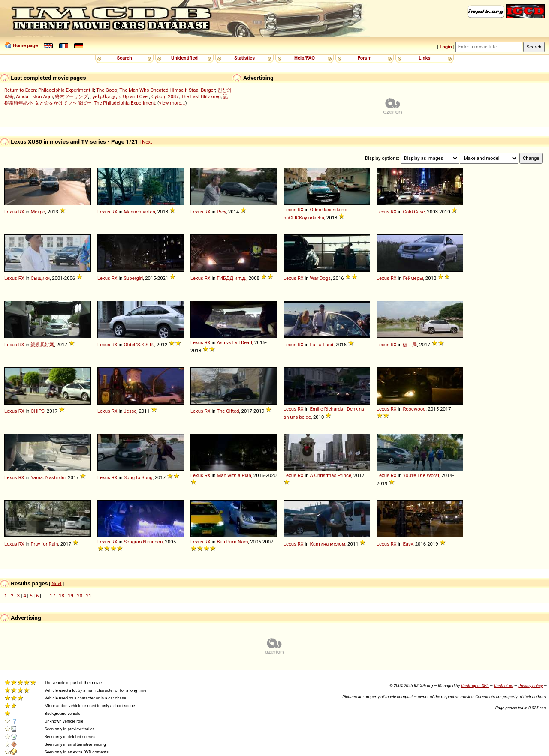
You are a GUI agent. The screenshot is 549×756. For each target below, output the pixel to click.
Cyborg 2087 (165, 96)
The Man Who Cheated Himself (153, 90)
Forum (365, 58)
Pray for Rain (44, 544)
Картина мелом (327, 544)
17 (53, 596)
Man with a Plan (234, 475)
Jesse (130, 411)
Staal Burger (202, 90)
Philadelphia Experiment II (66, 90)
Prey (221, 212)
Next (147, 142)
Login (446, 47)
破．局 (410, 345)
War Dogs (320, 278)
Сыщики (40, 278)
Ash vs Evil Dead (234, 342)
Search (124, 58)
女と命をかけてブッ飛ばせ (63, 103)
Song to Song (138, 477)
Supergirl (133, 278)
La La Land (321, 345)
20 (80, 596)
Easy (408, 544)
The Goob (107, 90)
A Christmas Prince (330, 475)
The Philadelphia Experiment (124, 103)
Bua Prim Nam (232, 542)
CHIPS (37, 411)
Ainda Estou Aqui (34, 96)
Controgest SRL (475, 685)
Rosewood (414, 409)
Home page (25, 45)
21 (89, 596)
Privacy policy (530, 685)
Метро (38, 212)
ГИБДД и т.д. (231, 278)
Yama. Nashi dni (48, 477)
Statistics (244, 58)
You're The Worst (421, 475)
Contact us (503, 685)
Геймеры (413, 278)
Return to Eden (20, 90)
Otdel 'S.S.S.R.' (139, 345)
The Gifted (228, 411)
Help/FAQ (305, 58)
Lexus (11, 212)
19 (71, 596)
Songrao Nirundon (143, 542)
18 (62, 596)
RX (21, 212)
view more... (172, 103)
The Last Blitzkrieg (201, 96)
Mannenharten (139, 212)
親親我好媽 (42, 345)
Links (424, 58)
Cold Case (414, 212)
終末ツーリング (71, 96)
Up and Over (136, 96)
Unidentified (184, 58)
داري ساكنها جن (106, 96)
